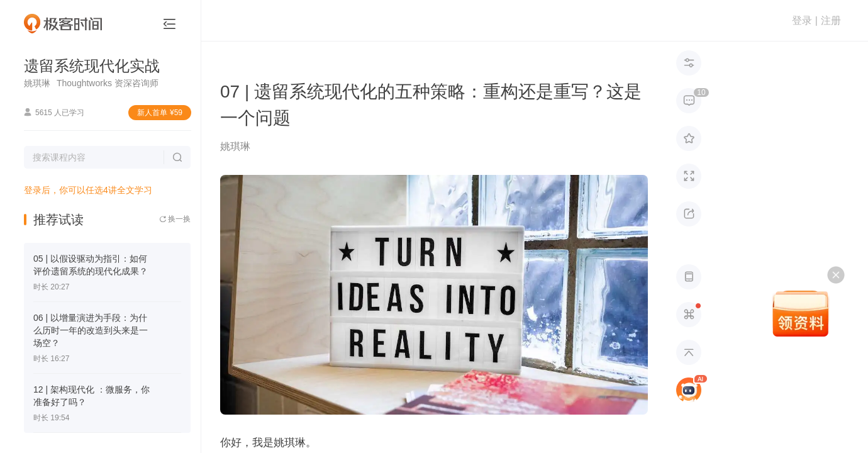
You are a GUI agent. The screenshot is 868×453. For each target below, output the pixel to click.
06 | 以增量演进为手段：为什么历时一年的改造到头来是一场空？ (91, 330)
